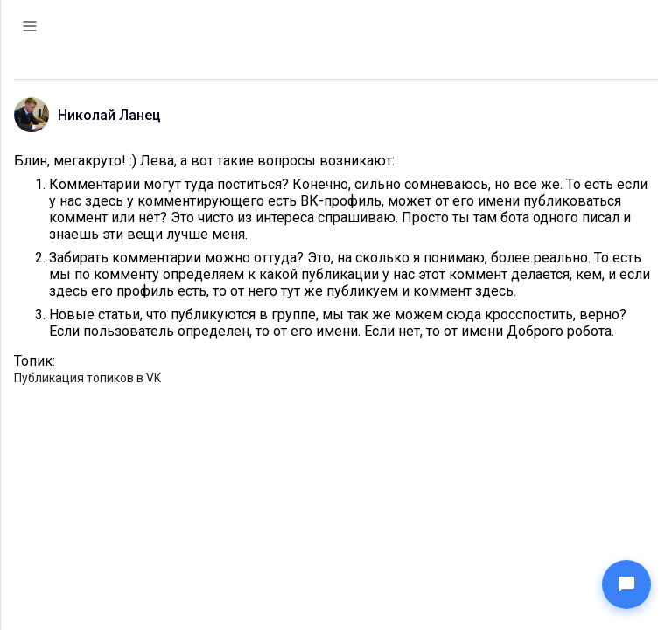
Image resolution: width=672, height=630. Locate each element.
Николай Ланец (109, 115)
